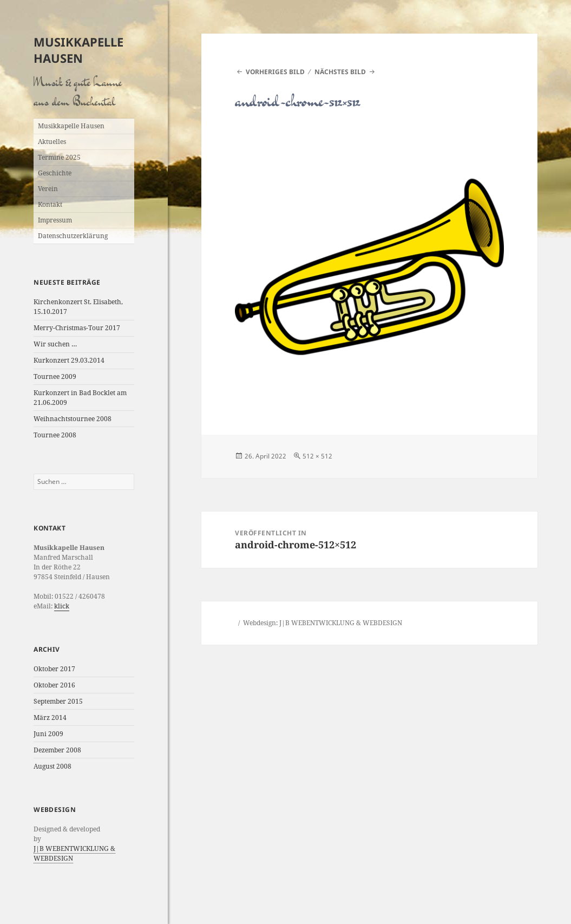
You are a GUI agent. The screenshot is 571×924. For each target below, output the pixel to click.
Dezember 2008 (57, 750)
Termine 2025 (59, 157)
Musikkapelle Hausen (78, 50)
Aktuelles (52, 142)
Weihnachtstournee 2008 (73, 419)
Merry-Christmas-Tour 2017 (77, 328)
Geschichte (55, 173)
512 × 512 (317, 456)
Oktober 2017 (54, 669)
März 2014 (50, 717)
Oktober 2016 (54, 685)
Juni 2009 (48, 734)
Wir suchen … (55, 344)
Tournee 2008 (55, 435)
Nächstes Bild (340, 72)
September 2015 (58, 701)
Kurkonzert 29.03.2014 (69, 360)
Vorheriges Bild (275, 72)
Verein (48, 189)
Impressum (55, 220)
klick (62, 606)
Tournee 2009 (55, 376)
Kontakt (50, 204)
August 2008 (52, 766)
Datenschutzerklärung (73, 236)
